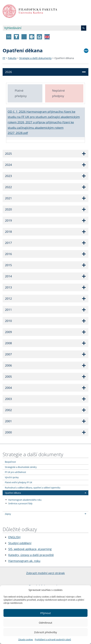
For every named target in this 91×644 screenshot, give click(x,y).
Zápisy (8, 514)
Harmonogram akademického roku (25, 500)
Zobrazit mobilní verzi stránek (46, 573)
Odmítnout (46, 623)
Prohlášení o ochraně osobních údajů (53, 640)
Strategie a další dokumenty (35, 58)
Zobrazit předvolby (45, 632)
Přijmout (45, 613)
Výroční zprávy (12, 477)
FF (4, 58)
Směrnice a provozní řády (20, 503)
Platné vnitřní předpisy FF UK (18, 482)
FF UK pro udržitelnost (15, 472)
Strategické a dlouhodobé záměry (21, 467)
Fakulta (12, 58)
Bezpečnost (10, 462)
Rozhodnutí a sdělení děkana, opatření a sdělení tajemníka (33, 488)
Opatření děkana (64, 58)
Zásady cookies (26, 640)
